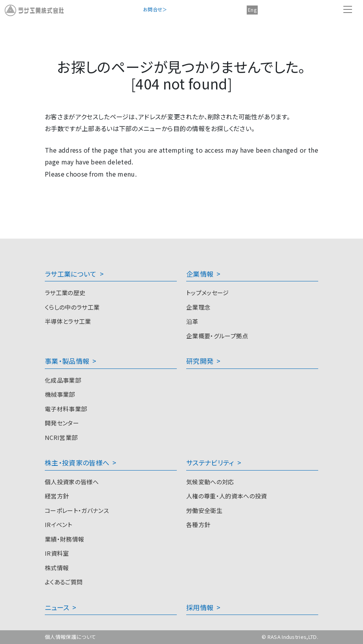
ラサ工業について (71, 274)
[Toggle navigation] (348, 9)
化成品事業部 (63, 380)
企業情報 (200, 274)
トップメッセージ (208, 293)
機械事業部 (60, 394)
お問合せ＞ (155, 9)
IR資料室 (57, 553)
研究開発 (200, 361)
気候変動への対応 (210, 482)
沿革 (192, 321)
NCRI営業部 (61, 437)
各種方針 (198, 525)
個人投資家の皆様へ (72, 482)
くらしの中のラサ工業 (72, 307)
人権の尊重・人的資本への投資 (226, 496)
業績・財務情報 (64, 539)
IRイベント (59, 525)
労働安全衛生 (204, 510)
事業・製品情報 (67, 361)
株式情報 (57, 568)
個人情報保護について (70, 637)
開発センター (62, 423)
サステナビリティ (210, 462)
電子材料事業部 (66, 409)
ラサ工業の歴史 (65, 293)
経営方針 (57, 496)
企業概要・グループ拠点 (217, 336)
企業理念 (198, 307)
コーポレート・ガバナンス (77, 510)
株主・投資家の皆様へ (77, 462)
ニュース (57, 607)
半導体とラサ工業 (68, 321)
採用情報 (200, 607)
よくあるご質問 (64, 582)
